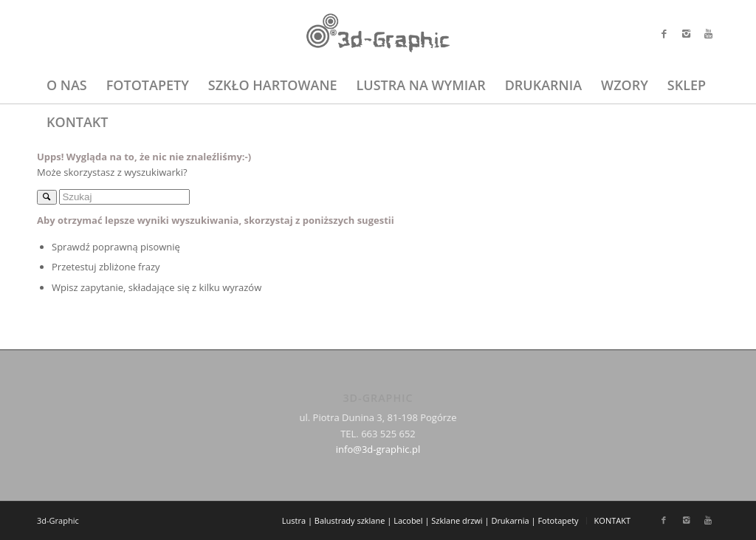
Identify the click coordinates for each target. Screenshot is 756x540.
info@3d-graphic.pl (378, 449)
